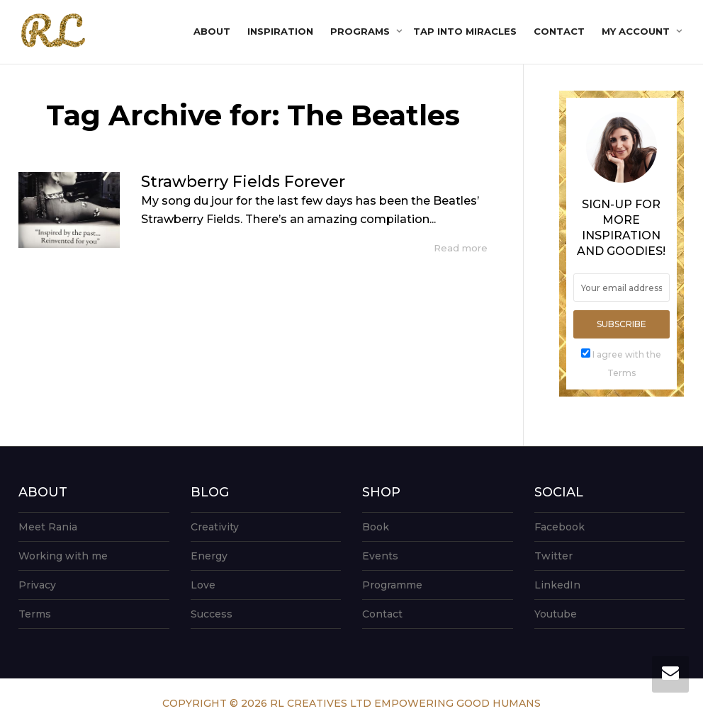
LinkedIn (557, 585)
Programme (392, 585)
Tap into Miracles (465, 31)
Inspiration (280, 31)
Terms (35, 614)
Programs (361, 31)
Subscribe (622, 324)
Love (203, 585)
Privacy (37, 585)
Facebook (559, 527)
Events (380, 556)
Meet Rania (48, 527)
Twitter (553, 556)
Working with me (63, 556)
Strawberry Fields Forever (243, 182)
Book (376, 527)
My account (637, 31)
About (212, 31)
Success (212, 614)
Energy (209, 556)
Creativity (215, 527)
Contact (559, 31)
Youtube (556, 614)
